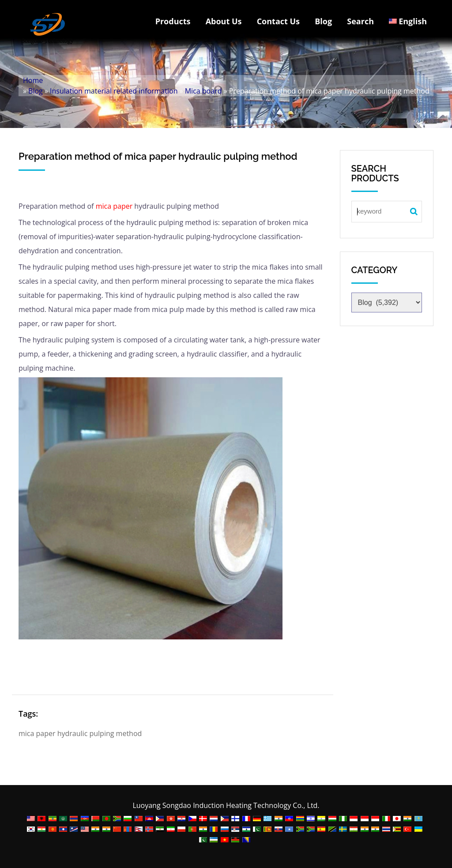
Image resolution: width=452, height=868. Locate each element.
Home (33, 80)
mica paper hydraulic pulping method (80, 733)
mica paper (114, 206)
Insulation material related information (114, 91)
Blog (323, 21)
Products (173, 21)
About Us (224, 21)
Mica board (203, 91)
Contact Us (278, 21)
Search (360, 21)
